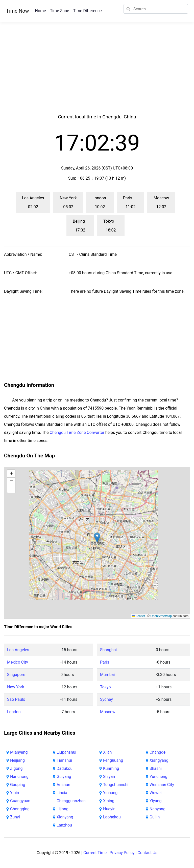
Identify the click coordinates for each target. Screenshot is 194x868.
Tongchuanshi (116, 785)
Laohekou (112, 817)
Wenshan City (162, 785)
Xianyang (65, 817)
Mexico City (18, 662)
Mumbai (107, 675)
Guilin (155, 817)
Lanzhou (64, 825)
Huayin (109, 809)
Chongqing (20, 809)
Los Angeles (18, 650)
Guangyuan (20, 801)
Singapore (16, 675)
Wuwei (155, 793)
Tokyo (105, 687)
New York (16, 687)
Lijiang (63, 809)
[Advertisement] (97, 74)
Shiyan (109, 777)
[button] (97, 537)
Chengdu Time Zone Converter (77, 432)
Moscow (108, 712)
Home (41, 11)
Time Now (18, 11)
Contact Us (147, 853)
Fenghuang (113, 760)
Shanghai (108, 650)
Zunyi (15, 817)
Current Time (95, 853)
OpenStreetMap (161, 616)
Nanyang (157, 809)
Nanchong (19, 777)
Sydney (106, 699)
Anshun (63, 785)
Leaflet (138, 616)
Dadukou (65, 768)
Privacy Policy (122, 853)
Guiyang (64, 777)
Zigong (16, 768)
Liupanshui (66, 752)
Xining (109, 801)
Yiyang (155, 801)
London (14, 712)
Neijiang (17, 760)
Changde (157, 752)
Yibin (15, 793)
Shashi (156, 768)
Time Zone (60, 11)
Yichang (110, 793)
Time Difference (87, 11)
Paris (105, 662)
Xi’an (107, 752)
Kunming (111, 768)
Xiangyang (159, 760)
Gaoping (18, 785)
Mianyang (19, 752)
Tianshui (64, 760)
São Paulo (16, 699)
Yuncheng (158, 777)
